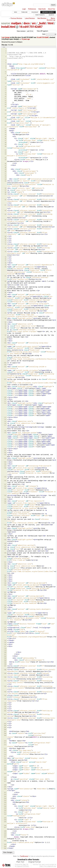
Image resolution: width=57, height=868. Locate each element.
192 (5, 686)
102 (5, 356)
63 (5, 214)
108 (5, 387)
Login (24, 9)
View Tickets (40, 15)
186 (5, 664)
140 (5, 525)
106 (5, 370)
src (34, 23)
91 (5, 313)
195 (5, 699)
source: (6, 23)
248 (5, 831)
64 (5, 220)
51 (5, 173)
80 (5, 267)
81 (5, 276)
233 (5, 796)
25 (5, 106)
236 (5, 802)
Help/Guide (42, 9)
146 (5, 545)
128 (5, 468)
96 (5, 328)
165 (5, 605)
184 (5, 660)
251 (5, 837)
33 (5, 133)
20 (5, 97)
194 (5, 696)
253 (5, 844)
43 (5, 154)
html (51, 23)
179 (5, 650)
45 (5, 160)
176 (5, 644)
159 (5, 583)
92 (5, 318)
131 (5, 484)
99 (5, 341)
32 (5, 131)
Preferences (32, 9)
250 (5, 835)
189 (5, 673)
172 (5, 630)
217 (5, 756)
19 (5, 95)
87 (5, 295)
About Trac (52, 9)
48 (5, 167)
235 (5, 800)
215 (5, 752)
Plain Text (20, 862)
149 (5, 553)
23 (5, 103)
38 (5, 142)
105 (5, 367)
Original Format (35, 862)
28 (5, 118)
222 (5, 768)
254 (5, 846)
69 (5, 238)
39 (5, 144)
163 (5, 596)
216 (5, 754)
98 (5, 339)
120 (5, 449)
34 (5, 135)
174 (5, 641)
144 (5, 540)
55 (5, 181)
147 (5, 547)
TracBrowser (24, 856)
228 (5, 785)
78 (5, 263)
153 (5, 566)
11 (5, 74)
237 (5, 804)
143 (5, 536)
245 (5, 822)
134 (5, 495)
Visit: (44, 34)
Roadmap (35, 12)
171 (5, 628)
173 (5, 632)
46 (5, 163)
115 (5, 421)
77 (5, 261)
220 (5, 762)
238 (5, 806)
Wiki (16, 12)
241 (5, 812)
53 (5, 177)
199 (5, 709)
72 (5, 244)
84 (5, 287)
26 (5, 110)
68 (5, 236)
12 (5, 78)
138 (5, 510)
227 (5, 781)
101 (5, 347)
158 (5, 581)
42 (5, 152)
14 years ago (26, 39)
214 (5, 750)
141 (5, 528)
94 (5, 324)
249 (5, 833)
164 (5, 598)
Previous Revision (16, 18)
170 (5, 624)
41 (5, 150)
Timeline (24, 12)
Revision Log (51, 20)
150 (5, 557)
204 (5, 726)
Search (51, 15)
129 (5, 477)
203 (5, 724)
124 (5, 458)
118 (5, 431)
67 (5, 233)
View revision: (21, 31)
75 (5, 257)
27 (5, 114)
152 (5, 564)
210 (5, 741)
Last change (6, 37)
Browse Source (48, 12)
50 (5, 171)
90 (5, 306)
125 (5, 462)
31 (5, 129)
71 (5, 242)
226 (5, 779)
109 (5, 397)
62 (5, 210)
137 (5, 503)
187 (5, 666)
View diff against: (46, 31)
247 (5, 827)
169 (5, 622)
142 (5, 534)
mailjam (16, 23)
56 (5, 188)
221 (5, 766)
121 (5, 451)
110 (5, 399)
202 (5, 718)
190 (5, 677)
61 (5, 205)
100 (5, 343)
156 (5, 577)
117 (5, 425)
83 (5, 285)
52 (5, 175)
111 (5, 401)
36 (5, 139)
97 (5, 335)
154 (5, 568)
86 (5, 293)
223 (5, 770)
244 (5, 820)
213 (5, 748)
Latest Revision (30, 18)
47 (5, 165)
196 (5, 703)
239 (5, 808)
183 (5, 658)
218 (5, 758)
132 (5, 486)
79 (5, 265)
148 (5, 549)
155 (5, 575)
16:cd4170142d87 (31, 27)
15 (5, 87)
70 (5, 240)
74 (5, 252)
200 (5, 711)
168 (5, 613)
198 (5, 707)
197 (5, 705)
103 (5, 363)
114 (5, 419)
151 (5, 562)
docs (27, 23)
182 (5, 656)
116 (5, 423)
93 (5, 322)
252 (5, 841)
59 (5, 194)
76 (5, 259)
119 (5, 433)
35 (5, 137)
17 (5, 91)
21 (5, 99)
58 (5, 192)
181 (5, 654)
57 (5, 190)
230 (5, 789)
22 (5, 101)
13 (5, 79)
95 (5, 326)
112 (5, 403)
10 (5, 72)
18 (5, 93)
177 (5, 646)
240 (5, 810)
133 (5, 488)
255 (5, 848)
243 (5, 818)
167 (5, 609)
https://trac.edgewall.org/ (48, 866)
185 (5, 662)
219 (5, 760)
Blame (53, 18)
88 (5, 297)
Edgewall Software (23, 866)
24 (5, 104)
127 (5, 466)
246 (5, 825)
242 (5, 814)
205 (5, 728)
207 (5, 732)
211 (5, 743)
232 (5, 794)
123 (5, 455)
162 (5, 594)
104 (5, 365)
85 (5, 291)
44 (5, 158)
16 (5, 89)
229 (5, 787)
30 (5, 125)
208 (5, 733)
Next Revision (42, 18)
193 (5, 692)
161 (5, 592)
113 (5, 417)
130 (5, 481)
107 (5, 379)
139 (5, 519)
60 (5, 200)
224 (5, 774)
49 (5, 169)
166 (5, 607)
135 (5, 499)
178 (5, 648)
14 (5, 83)
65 (5, 225)
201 (5, 714)
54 (5, 179)
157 (5, 579)
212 (5, 745)
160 (5, 585)
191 (5, 681)
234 (5, 798)
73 (5, 248)
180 (5, 652)
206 (5, 729)
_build (42, 23)
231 (5, 793)
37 (5, 140)
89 (5, 304)
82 (5, 281)
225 (5, 777)
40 (5, 146)
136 (5, 501)
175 (5, 642)
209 (5, 735)
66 (5, 229)
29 (5, 121)
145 (5, 543)
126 (5, 464)
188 (5, 670)
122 (5, 453)
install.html (8, 27)
